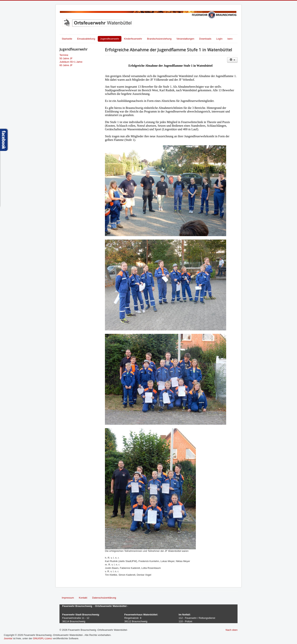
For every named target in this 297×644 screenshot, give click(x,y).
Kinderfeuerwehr (133, 39)
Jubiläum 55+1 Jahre (71, 62)
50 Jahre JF (66, 58)
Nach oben (232, 630)
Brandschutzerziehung (159, 39)
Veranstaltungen (185, 39)
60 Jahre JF (66, 65)
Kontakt (83, 598)
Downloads (205, 39)
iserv (230, 39)
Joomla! (8, 638)
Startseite (67, 39)
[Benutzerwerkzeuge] (232, 60)
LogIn (219, 39)
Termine (64, 55)
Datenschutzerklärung (104, 598)
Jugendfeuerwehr (109, 39)
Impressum (68, 598)
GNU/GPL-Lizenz (42, 638)
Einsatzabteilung (86, 39)
